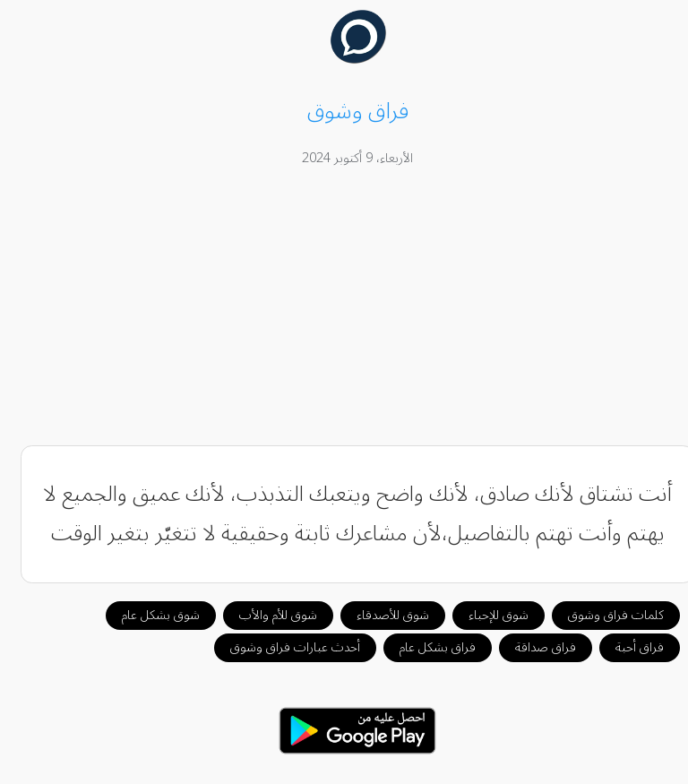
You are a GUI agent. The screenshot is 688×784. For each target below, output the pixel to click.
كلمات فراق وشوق (602, 615)
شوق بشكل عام (147, 615)
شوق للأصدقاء (379, 615)
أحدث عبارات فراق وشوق (282, 647)
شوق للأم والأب (265, 615)
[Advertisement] (344, 309)
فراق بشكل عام (424, 647)
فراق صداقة (532, 647)
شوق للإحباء (485, 615)
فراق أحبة (626, 647)
